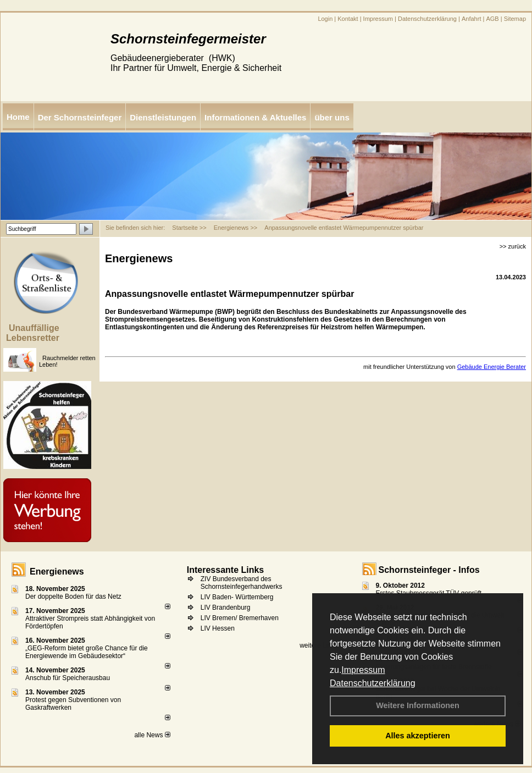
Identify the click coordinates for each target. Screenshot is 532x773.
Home (18, 117)
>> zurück (513, 246)
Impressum (363, 670)
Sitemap (515, 19)
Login (325, 19)
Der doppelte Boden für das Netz (73, 597)
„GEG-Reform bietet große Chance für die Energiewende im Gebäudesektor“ (87, 652)
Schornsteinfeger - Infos (429, 570)
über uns (332, 117)
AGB (492, 19)
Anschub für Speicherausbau (68, 678)
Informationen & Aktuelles (255, 117)
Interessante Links (226, 570)
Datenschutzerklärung (373, 683)
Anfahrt (471, 19)
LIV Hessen (218, 628)
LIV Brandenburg (226, 608)
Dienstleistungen (163, 117)
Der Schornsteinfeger (80, 117)
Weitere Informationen (418, 705)
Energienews (57, 572)
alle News (152, 735)
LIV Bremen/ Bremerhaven (240, 618)
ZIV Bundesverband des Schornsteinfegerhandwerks (242, 583)
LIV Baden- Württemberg (237, 597)
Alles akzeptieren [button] (418, 736)
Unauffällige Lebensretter (33, 333)
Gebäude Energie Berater (492, 367)
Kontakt (348, 19)
